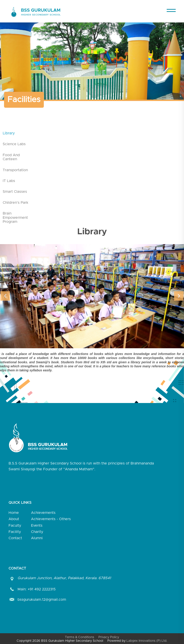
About (14, 519)
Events (37, 526)
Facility (15, 532)
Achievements (43, 513)
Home (14, 513)
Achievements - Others (51, 519)
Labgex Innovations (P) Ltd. (147, 641)
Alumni (37, 538)
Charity (37, 532)
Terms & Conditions (80, 637)
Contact (15, 538)
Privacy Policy (109, 637)
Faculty (15, 526)
